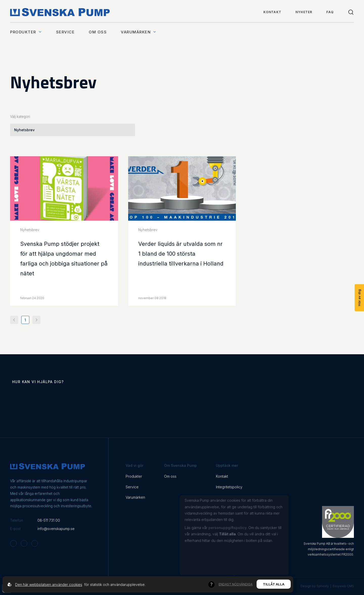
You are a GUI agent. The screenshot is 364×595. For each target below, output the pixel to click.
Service (65, 32)
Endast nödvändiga (236, 585)
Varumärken (139, 32)
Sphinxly (323, 586)
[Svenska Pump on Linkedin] (35, 543)
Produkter (26, 32)
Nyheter (304, 12)
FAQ (330, 12)
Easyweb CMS (343, 586)
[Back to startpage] (60, 12)
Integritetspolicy (229, 487)
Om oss (98, 32)
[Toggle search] (351, 12)
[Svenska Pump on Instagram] (13, 543)
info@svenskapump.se (56, 529)
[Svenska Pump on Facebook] (24, 543)
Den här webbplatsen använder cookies (49, 585)
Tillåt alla (274, 584)
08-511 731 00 (49, 520)
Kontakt (272, 12)
